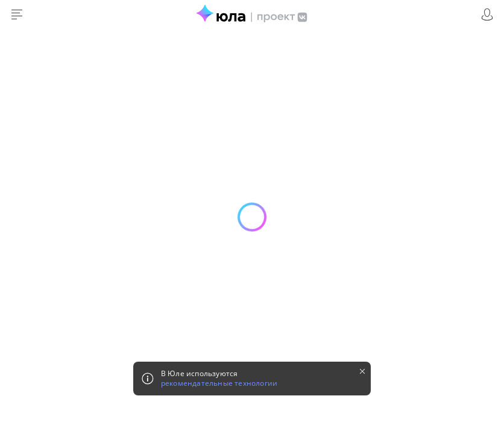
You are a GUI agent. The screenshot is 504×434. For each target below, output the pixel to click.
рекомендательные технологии (219, 383)
